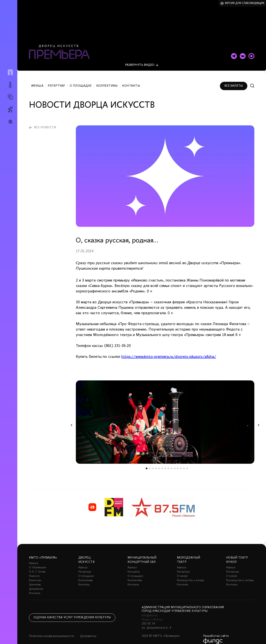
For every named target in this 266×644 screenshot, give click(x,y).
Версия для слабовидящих (245, 3)
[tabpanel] (165, 416)
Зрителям (35, 578)
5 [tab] (159, 462)
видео (140, 59)
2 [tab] (150, 462)
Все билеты (234, 79)
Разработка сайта (216, 630)
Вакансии (35, 574)
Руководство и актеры (191, 574)
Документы (36, 583)
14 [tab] (187, 462)
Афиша (37, 79)
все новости (45, 121)
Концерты (134, 565)
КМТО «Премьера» (43, 551)
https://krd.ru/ (153, 613)
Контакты (131, 79)
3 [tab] (153, 462)
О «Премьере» (38, 561)
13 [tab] (184, 462)
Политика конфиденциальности (52, 630)
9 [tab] (171, 462)
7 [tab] (165, 462)
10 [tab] (175, 462)
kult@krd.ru (150, 609)
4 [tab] (156, 462)
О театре (182, 570)
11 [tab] (178, 462)
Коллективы (107, 79)
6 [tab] (162, 462)
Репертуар (56, 79)
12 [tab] (181, 462)
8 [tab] (168, 462)
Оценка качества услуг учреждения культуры (72, 611)
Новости (34, 570)
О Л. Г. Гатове (37, 565)
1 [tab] (147, 462)
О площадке (81, 79)
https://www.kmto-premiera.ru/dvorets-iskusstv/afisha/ (169, 350)
